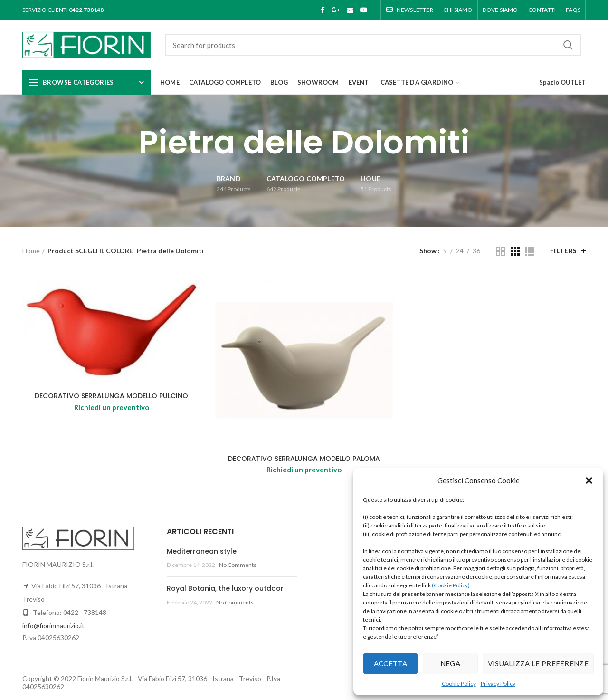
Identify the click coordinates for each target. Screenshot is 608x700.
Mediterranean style (202, 551)
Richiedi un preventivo (112, 407)
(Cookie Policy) (451, 585)
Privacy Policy (498, 684)
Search (568, 45)
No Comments (238, 565)
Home (31, 251)
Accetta (390, 663)
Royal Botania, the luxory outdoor (225, 588)
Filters (564, 251)
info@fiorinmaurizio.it (53, 626)
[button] (589, 480)
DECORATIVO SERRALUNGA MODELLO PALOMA (304, 459)
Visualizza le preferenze (538, 663)
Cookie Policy (459, 684)
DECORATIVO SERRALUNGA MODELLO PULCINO (111, 396)
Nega (450, 663)
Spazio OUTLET (562, 82)
